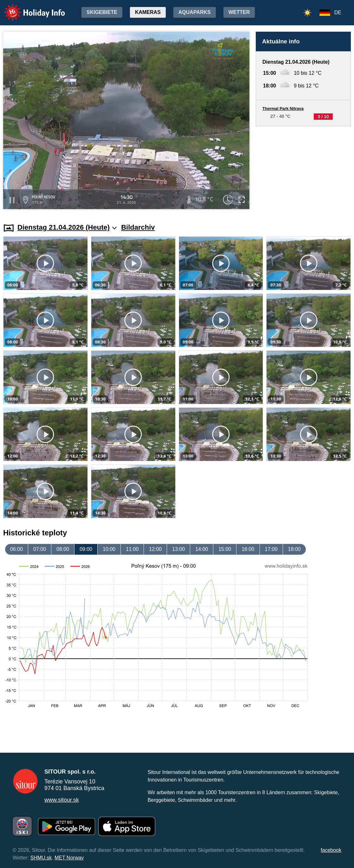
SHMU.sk (41, 858)
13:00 (178, 549)
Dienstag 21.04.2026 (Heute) (67, 227)
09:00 (86, 549)
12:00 (155, 549)
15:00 (225, 549)
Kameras (148, 12)
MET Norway (69, 858)
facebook (331, 850)
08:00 (63, 549)
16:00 (248, 549)
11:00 (132, 549)
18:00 (294, 549)
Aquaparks (195, 12)
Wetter (239, 12)
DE (338, 13)
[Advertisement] (303, 169)
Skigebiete (102, 12)
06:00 (16, 549)
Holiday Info (29, 8)
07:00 (40, 549)
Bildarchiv (138, 227)
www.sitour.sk (62, 800)
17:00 (271, 549)
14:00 (202, 549)
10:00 (109, 549)
